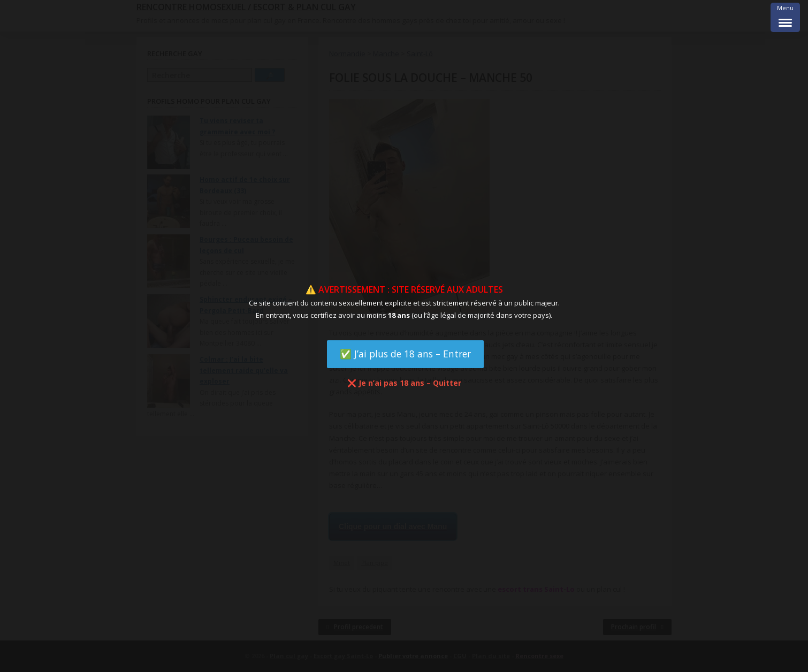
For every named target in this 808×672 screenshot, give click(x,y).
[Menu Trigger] (785, 17)
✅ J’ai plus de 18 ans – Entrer (405, 354)
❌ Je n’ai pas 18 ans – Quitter (404, 383)
